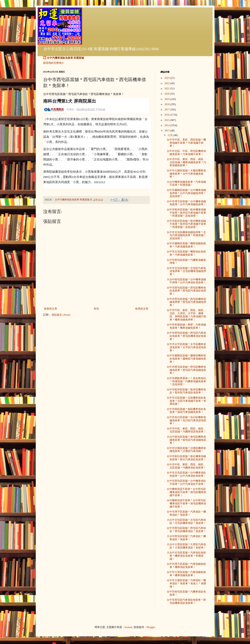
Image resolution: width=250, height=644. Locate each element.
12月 (171, 135)
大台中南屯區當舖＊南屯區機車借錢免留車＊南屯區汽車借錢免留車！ (186, 440)
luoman (128, 627)
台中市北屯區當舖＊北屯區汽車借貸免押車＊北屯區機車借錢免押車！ (186, 271)
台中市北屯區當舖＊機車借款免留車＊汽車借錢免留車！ (186, 253)
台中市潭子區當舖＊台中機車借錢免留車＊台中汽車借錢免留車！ (186, 203)
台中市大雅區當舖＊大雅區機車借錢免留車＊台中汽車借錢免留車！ (186, 174)
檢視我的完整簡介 (54, 63)
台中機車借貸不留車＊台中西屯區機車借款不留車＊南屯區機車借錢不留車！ (186, 492)
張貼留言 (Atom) (61, 315)
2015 (167, 120)
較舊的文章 (142, 309)
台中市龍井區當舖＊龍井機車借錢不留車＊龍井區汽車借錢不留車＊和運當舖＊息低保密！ (186, 213)
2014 (167, 125)
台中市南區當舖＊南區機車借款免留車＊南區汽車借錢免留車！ (186, 411)
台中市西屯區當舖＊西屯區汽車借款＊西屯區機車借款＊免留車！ (186, 530)
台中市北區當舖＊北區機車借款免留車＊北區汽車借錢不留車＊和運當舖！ (186, 401)
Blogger (151, 627)
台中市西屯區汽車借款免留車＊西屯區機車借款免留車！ (186, 601)
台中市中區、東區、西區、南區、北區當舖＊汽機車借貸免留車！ (186, 430)
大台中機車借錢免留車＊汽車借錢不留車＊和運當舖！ (186, 183)
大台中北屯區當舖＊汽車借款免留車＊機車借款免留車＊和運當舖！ (186, 556)
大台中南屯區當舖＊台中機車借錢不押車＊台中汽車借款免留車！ (186, 281)
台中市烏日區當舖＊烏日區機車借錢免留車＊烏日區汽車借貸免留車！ (186, 420)
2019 (167, 99)
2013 (167, 131)
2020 (167, 94)
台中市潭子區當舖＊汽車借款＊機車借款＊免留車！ (186, 513)
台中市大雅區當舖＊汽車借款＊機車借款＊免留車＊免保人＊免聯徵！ (186, 583)
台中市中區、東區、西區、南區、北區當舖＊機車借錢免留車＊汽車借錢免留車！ (186, 162)
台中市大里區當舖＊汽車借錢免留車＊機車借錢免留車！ (186, 574)
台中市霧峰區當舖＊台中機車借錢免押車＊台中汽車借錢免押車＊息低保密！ (186, 193)
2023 (167, 78)
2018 (167, 104)
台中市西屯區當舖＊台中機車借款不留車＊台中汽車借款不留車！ (186, 482)
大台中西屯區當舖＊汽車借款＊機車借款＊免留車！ (186, 538)
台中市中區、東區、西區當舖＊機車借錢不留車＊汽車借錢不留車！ (186, 143)
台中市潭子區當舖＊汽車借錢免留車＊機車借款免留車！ (186, 566)
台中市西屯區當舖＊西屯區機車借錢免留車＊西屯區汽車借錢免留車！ (186, 370)
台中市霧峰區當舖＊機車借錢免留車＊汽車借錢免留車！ (186, 245)
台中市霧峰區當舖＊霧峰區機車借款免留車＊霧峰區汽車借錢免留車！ (186, 359)
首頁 (96, 309)
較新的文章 (51, 309)
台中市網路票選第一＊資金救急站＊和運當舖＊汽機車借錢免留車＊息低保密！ (186, 381)
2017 (167, 110)
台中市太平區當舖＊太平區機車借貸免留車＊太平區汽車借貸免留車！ (186, 347)
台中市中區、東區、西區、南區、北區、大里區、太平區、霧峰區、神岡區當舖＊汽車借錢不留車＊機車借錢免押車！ (186, 315)
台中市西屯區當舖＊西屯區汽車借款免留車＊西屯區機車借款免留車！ (186, 336)
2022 (167, 83)
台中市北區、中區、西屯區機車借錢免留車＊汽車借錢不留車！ (186, 153)
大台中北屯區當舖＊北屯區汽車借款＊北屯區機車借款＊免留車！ (186, 521)
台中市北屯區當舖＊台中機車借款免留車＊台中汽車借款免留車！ (186, 474)
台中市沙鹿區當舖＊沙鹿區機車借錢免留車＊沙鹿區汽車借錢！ (186, 450)
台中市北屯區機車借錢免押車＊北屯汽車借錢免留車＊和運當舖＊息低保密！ (186, 235)
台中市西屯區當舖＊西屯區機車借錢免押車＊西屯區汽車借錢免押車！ (186, 302)
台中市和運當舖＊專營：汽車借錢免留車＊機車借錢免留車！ (186, 326)
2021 (167, 89)
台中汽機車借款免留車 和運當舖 (66, 58)
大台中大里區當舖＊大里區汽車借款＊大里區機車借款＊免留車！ (186, 546)
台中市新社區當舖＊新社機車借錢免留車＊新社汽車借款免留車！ (186, 458)
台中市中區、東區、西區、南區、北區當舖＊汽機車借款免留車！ (186, 466)
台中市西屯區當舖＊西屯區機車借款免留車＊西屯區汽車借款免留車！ (186, 291)
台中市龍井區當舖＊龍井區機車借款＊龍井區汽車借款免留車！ (186, 391)
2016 (167, 115)
